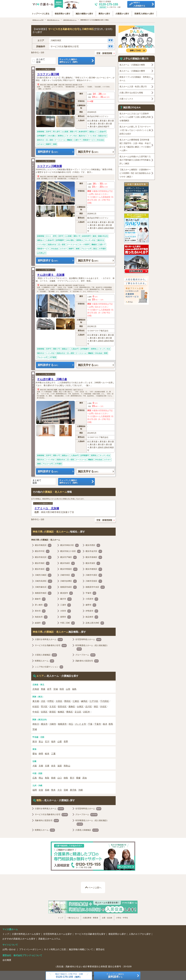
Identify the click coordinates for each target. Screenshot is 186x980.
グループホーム (85, 654)
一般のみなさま (73, 917)
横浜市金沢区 (94, 550)
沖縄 (81, 789)
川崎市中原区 (94, 574)
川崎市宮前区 (94, 580)
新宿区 (53, 711)
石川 (47, 741)
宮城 (56, 688)
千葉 (90, 723)
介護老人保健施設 (46, 654)
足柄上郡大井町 (95, 622)
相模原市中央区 (95, 586)
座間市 (66, 616)
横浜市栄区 (93, 562)
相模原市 (62, 723)
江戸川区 (94, 700)
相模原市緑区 (68, 586)
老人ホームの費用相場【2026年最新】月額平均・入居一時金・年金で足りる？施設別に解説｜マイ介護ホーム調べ (135, 144)
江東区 (76, 700)
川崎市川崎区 (43, 574)
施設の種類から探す (85, 13)
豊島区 (70, 711)
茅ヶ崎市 (41, 604)
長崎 (47, 789)
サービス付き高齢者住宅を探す (90, 933)
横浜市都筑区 (94, 568)
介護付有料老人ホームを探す (26, 933)
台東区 (80, 706)
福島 (74, 688)
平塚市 (91, 592)
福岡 (35, 789)
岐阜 (47, 753)
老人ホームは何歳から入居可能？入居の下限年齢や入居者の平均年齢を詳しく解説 (135, 159)
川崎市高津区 (44, 580)
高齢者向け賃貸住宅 (87, 660)
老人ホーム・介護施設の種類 (132, 64)
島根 (53, 777)
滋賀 (60, 765)
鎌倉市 (40, 598)
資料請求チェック (33, 77)
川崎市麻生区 (43, 586)
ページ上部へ (95, 887)
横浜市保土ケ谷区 (70, 550)
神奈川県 (43, 84)
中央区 (36, 711)
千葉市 (98, 723)
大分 (60, 789)
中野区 (51, 700)
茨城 (35, 728)
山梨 (60, 741)
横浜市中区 (42, 550)
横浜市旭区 (42, 562)
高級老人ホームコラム (49, 938)
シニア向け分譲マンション (49, 666)
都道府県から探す (64, 13)
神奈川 (36, 723)
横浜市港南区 (94, 556)
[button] (73, 40)
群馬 (111, 723)
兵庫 (47, 765)
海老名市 (41, 616)
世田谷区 (62, 706)
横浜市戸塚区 (68, 556)
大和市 (66, 610)
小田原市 (92, 598)
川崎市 (53, 723)
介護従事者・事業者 (90, 917)
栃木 (105, 723)
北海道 (36, 688)
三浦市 (66, 604)
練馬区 (84, 700)
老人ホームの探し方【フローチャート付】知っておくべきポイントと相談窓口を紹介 (135, 129)
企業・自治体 (107, 917)
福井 (53, 741)
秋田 (62, 688)
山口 (60, 777)
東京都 (36, 700)
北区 (43, 700)
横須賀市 (67, 592)
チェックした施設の (76, 60)
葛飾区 (72, 706)
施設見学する (88, 151)
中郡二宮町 (67, 622)
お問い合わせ (9, 949)
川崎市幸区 (50, 84)
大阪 (35, 765)
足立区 (78, 711)
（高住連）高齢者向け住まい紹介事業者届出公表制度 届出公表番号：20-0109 (93, 966)
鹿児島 (73, 789)
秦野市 (91, 604)
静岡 (41, 753)
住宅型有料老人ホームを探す (58, 933)
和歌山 (67, 765)
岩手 (49, 688)
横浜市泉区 (42, 568)
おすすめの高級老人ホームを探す (19, 938)
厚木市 (40, 610)
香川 (72, 777)
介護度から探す (121, 13)
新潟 (35, 741)
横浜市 (44, 723)
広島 (35, 777)
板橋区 (61, 711)
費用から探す (104, 13)
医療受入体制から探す (143, 13)
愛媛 (78, 777)
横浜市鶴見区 (43, 544)
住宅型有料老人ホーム (88, 639)
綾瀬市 (40, 622)
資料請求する (48, 151)
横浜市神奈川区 (69, 544)
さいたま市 (81, 723)
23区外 (87, 711)
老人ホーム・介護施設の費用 (132, 70)
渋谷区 (103, 706)
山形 (68, 688)
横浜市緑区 (67, 562)
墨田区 (67, 700)
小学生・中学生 (122, 917)
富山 (41, 741)
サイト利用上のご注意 (55, 949)
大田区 (59, 700)
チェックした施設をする (115, 976)
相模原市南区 (43, 592)
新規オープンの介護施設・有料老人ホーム (135, 78)
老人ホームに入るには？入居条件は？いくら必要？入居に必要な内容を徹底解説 (135, 116)
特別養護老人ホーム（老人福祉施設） (92, 647)
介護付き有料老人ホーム (49, 639)
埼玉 (71, 723)
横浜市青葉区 (69, 568)
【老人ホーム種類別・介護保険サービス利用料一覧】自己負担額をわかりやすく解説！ (135, 172)
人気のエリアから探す (140, 933)
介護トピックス (126, 98)
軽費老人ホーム (44, 660)
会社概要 (7, 959)
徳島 (66, 777)
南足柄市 (92, 616)
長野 (66, 741)
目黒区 (44, 711)
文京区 (53, 706)
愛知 (35, 753)
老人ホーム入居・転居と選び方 (133, 86)
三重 (53, 753)
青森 (43, 688)
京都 (41, 765)
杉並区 (36, 706)
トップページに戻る (42, 13)
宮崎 (66, 789)
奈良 (53, 765)
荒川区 (44, 706)
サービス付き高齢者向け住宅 (46, 68)
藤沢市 (66, 598)
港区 (96, 706)
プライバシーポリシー (30, 949)
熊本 (53, 789)
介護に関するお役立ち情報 (131, 92)
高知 (85, 777)
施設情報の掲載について (81, 949)
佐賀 (41, 789)
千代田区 (105, 700)
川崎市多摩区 (68, 580)
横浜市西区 (93, 544)
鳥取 (47, 777)
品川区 (89, 706)
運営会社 (100, 949)
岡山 (41, 777)
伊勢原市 (92, 610)
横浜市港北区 (43, 556)
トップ (61, 917)
